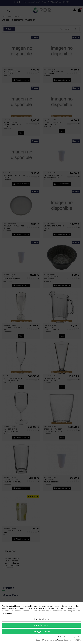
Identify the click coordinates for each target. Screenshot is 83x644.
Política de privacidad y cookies (70, 637)
